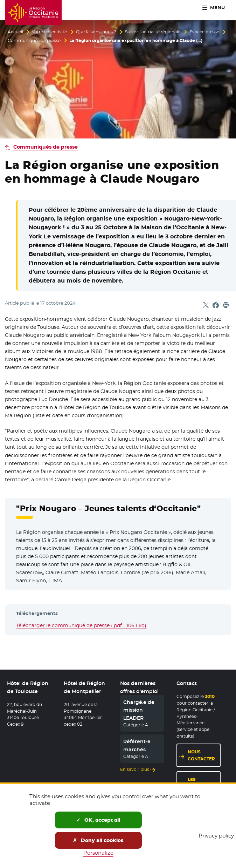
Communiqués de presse (34, 41)
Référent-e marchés (137, 745)
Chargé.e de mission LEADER (139, 710)
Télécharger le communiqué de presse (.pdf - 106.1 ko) (81, 625)
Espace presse (204, 32)
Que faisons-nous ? (96, 32)
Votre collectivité (49, 32)
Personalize (98, 853)
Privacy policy (216, 836)
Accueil (15, 32)
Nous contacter (201, 755)
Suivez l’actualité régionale (153, 32)
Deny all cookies (98, 840)
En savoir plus (135, 769)
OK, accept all (98, 820)
